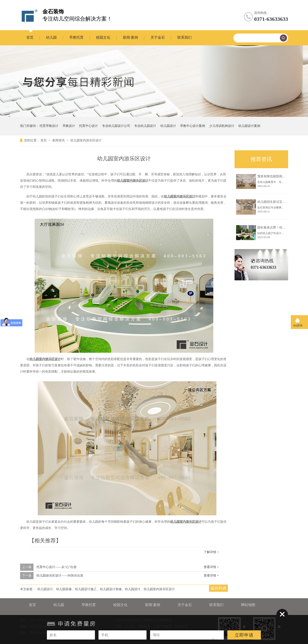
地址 (156, 635)
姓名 (53, 635)
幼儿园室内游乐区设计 (86, 140)
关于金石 (158, 37)
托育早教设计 (49, 126)
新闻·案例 (130, 37)
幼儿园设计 (168, 126)
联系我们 (184, 37)
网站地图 (248, 605)
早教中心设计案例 (193, 126)
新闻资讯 (59, 140)
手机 (105, 635)
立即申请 (244, 635)
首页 (30, 37)
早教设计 (69, 126)
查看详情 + (211, 567)
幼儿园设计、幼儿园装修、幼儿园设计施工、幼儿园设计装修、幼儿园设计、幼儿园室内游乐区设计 (106, 589)
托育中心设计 (88, 126)
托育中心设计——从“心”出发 (57, 567)
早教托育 (76, 37)
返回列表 (218, 588)
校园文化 (103, 37)
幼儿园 (51, 37)
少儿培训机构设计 (222, 126)
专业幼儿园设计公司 (116, 126)
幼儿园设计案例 (249, 126)
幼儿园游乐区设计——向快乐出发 (60, 576)
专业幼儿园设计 (145, 126)
